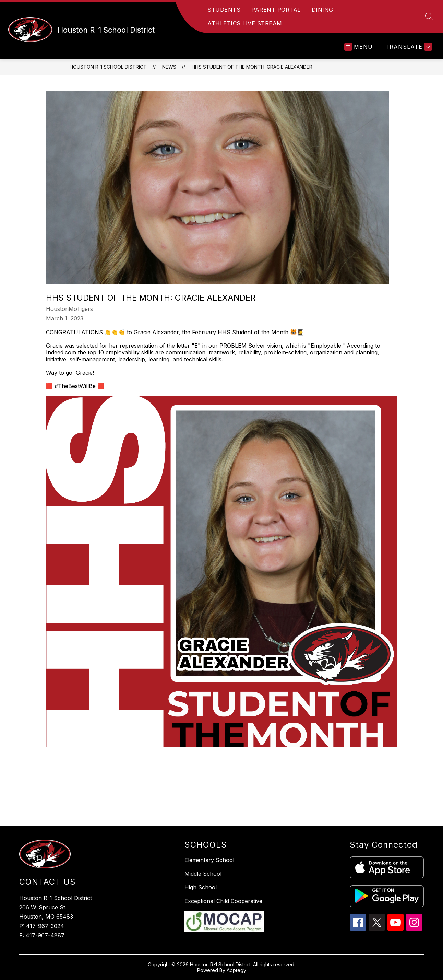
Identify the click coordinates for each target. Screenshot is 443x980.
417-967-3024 (45, 926)
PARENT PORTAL (276, 10)
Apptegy (236, 970)
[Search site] (429, 16)
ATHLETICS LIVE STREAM (245, 23)
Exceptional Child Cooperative (223, 901)
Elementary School (209, 860)
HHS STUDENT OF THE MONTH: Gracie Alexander (252, 67)
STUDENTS (224, 10)
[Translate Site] (408, 47)
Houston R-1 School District (108, 67)
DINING (322, 10)
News (169, 67)
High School (201, 887)
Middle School (203, 874)
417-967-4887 (45, 935)
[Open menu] (358, 47)
